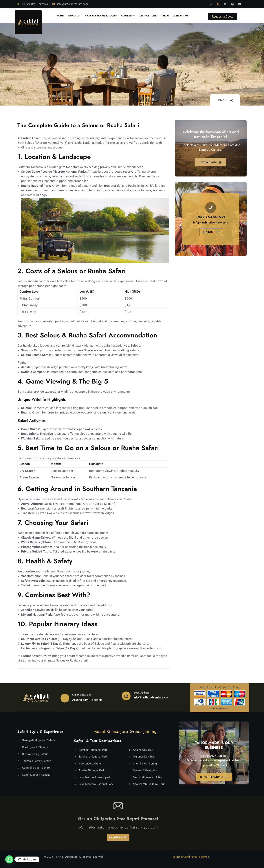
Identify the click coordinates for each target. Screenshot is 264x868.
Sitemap (204, 857)
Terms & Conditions (185, 857)
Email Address (141, 693)
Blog (231, 100)
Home (220, 100)
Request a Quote (223, 17)
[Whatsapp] (9, 859)
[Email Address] (126, 696)
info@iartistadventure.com (152, 697)
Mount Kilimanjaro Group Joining (125, 731)
